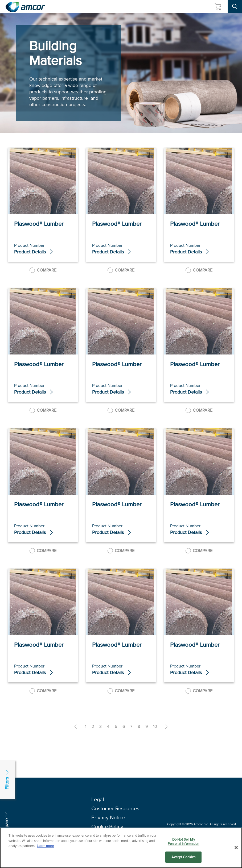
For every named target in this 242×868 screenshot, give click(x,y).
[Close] (236, 849)
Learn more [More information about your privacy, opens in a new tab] (45, 848)
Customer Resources (115, 808)
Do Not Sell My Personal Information (184, 843)
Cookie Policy (107, 827)
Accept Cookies (183, 859)
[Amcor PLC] (25, 7)
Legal (98, 799)
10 (155, 726)
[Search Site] (235, 7)
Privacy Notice (108, 817)
